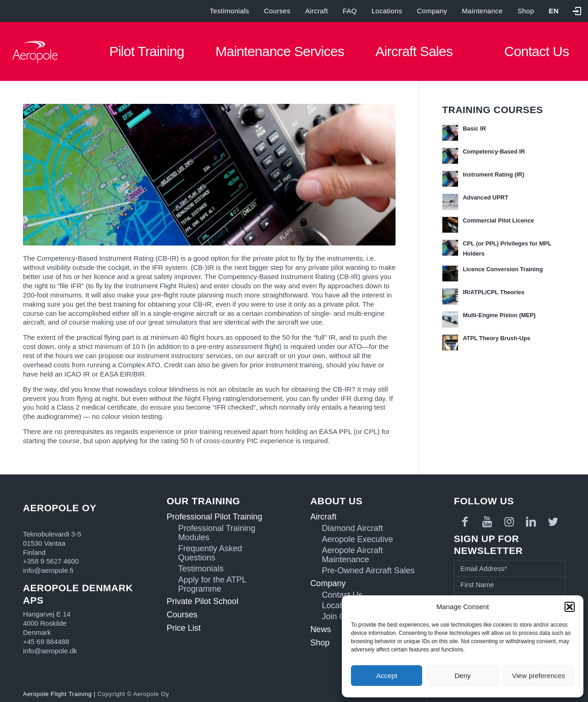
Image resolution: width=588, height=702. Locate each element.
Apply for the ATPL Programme (212, 585)
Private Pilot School (203, 601)
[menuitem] (554, 11)
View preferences (539, 676)
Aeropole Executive (357, 539)
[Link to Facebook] (465, 522)
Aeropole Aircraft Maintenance (352, 555)
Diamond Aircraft (352, 528)
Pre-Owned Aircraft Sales (368, 571)
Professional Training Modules (217, 533)
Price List (184, 628)
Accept (387, 676)
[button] (570, 607)
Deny (462, 676)
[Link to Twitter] (553, 522)
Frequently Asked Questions (210, 553)
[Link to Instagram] (509, 522)
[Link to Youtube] (487, 522)
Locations (387, 11)
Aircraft (317, 11)
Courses (277, 11)
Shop (526, 11)
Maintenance (483, 11)
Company (432, 11)
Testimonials (230, 11)
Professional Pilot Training (215, 517)
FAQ (350, 11)
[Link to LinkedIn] (531, 522)
